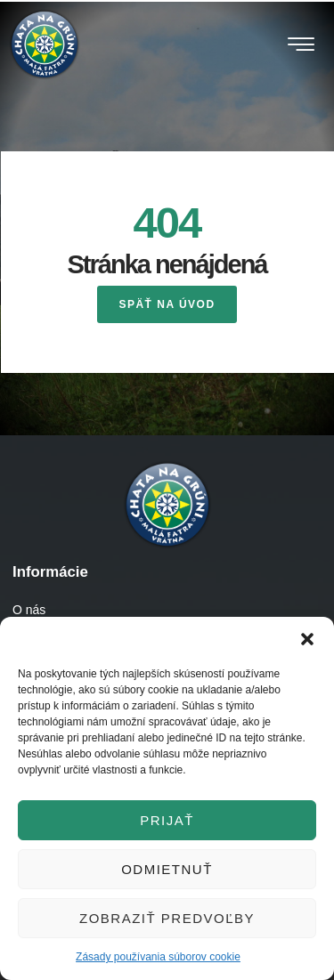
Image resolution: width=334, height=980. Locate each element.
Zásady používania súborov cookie (158, 957)
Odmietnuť (167, 869)
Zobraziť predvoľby (167, 918)
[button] (307, 639)
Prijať (167, 820)
